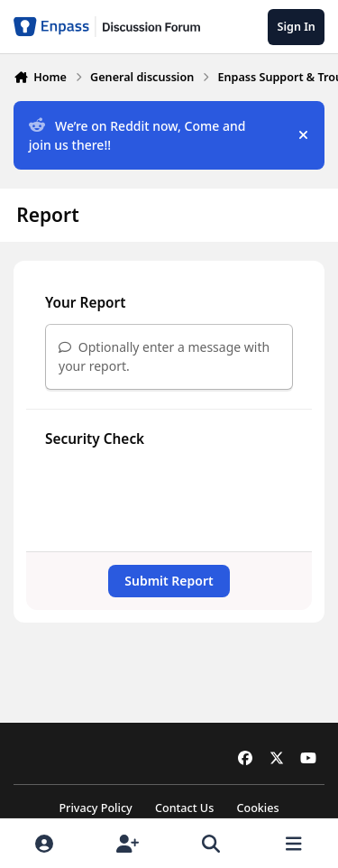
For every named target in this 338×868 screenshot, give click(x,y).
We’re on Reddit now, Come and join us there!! (137, 135)
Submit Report (169, 581)
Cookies (257, 808)
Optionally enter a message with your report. (164, 356)
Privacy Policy (95, 808)
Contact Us (184, 808)
